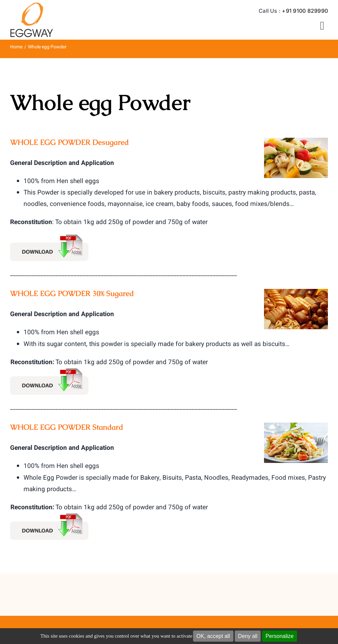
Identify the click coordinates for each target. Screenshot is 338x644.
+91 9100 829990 (305, 11)
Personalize (279, 636)
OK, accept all (213, 636)
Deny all (248, 636)
